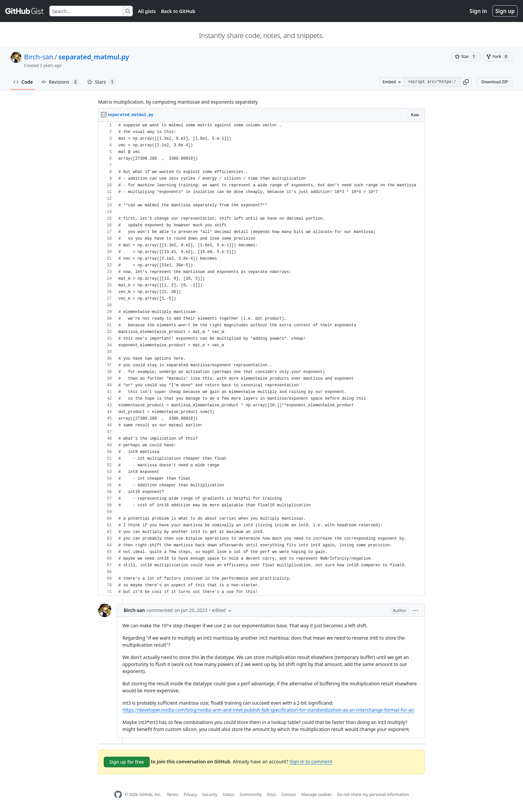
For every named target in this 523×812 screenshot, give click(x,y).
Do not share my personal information (373, 794)
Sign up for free (127, 762)
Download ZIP (495, 82)
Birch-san (39, 57)
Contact (289, 794)
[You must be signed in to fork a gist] (498, 57)
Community (251, 794)
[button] (466, 82)
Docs (272, 794)
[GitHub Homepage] (118, 794)
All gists (147, 11)
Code (23, 82)
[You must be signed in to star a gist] (466, 57)
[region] (261, 359)
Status (229, 794)
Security (210, 794)
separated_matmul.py (94, 57)
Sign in (478, 11)
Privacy (190, 794)
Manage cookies (316, 794)
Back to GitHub (178, 11)
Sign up (505, 11)
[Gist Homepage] (25, 11)
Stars (101, 82)
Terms (173, 794)
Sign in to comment (311, 761)
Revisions (60, 82)
